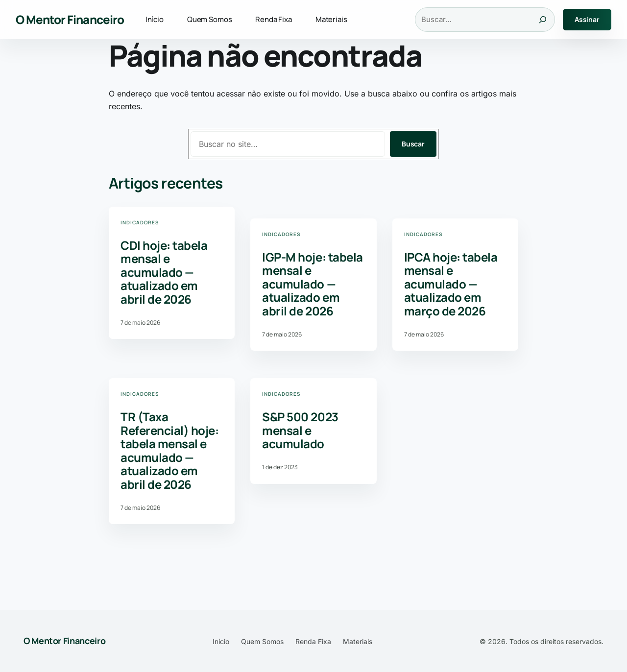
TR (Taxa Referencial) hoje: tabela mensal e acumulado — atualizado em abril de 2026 (169, 451)
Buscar (413, 144)
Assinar (587, 19)
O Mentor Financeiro (70, 19)
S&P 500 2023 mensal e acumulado (300, 430)
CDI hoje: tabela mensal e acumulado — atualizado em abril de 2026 (164, 272)
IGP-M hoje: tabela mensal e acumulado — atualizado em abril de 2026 (312, 284)
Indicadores (140, 222)
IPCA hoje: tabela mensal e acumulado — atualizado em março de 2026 (451, 284)
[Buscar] (543, 20)
